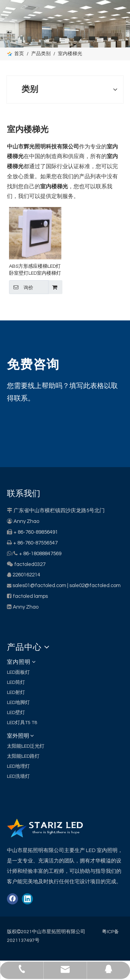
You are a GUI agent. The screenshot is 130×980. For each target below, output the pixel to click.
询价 (21, 287)
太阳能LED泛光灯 (26, 746)
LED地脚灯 (18, 703)
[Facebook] (12, 899)
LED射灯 (16, 693)
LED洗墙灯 (18, 776)
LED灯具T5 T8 (22, 723)
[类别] (65, 24)
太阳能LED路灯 (23, 756)
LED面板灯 (18, 672)
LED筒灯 (16, 682)
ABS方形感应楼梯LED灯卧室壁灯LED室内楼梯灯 (35, 270)
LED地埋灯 (18, 766)
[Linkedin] (27, 899)
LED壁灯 (16, 713)
